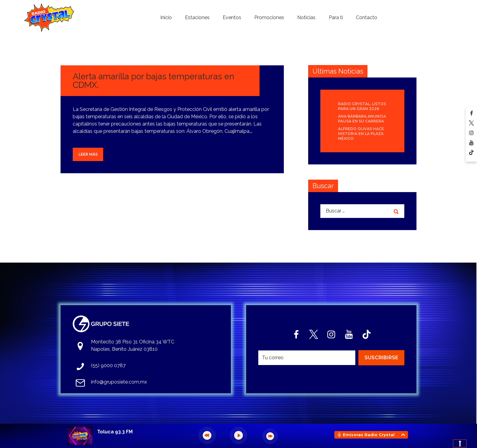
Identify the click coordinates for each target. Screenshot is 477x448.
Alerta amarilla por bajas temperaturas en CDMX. (153, 81)
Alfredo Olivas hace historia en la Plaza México (361, 134)
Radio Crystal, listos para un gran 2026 (362, 106)
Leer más (88, 154)
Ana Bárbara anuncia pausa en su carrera (362, 119)
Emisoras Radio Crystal (369, 435)
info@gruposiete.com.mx (119, 382)
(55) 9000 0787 (108, 365)
